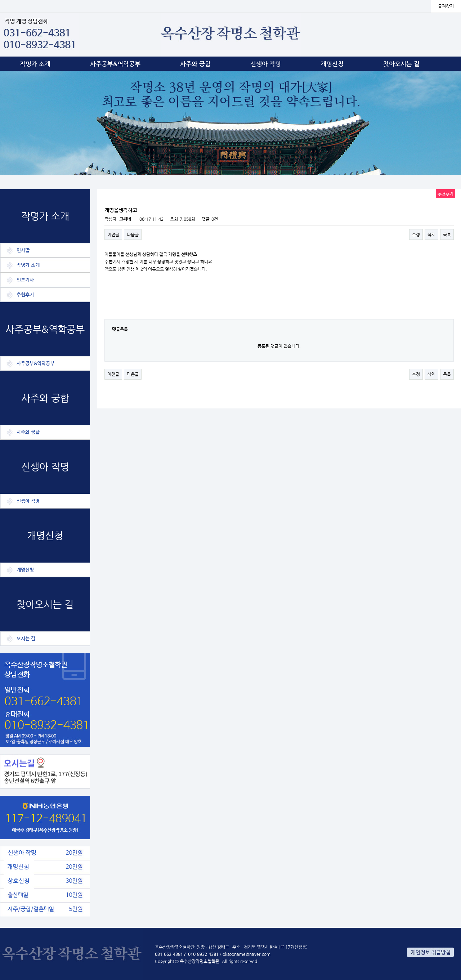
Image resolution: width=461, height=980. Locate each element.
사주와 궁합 (195, 64)
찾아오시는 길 (401, 64)
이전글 (113, 234)
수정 (416, 234)
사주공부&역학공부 (115, 64)
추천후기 (25, 294)
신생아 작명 (266, 64)
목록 (447, 234)
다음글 (133, 234)
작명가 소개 (35, 64)
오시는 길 (26, 638)
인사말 (23, 250)
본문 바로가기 (0, 0)
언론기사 (25, 280)
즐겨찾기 (446, 6)
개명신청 (332, 64)
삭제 (431, 234)
